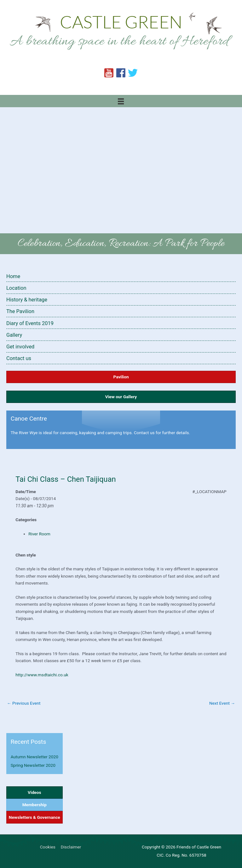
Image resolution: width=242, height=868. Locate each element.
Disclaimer (71, 847)
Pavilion (121, 377)
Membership (35, 805)
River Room (39, 534)
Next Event (222, 703)
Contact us (19, 358)
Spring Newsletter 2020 (33, 765)
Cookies (48, 847)
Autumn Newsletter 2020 (35, 757)
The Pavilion (20, 311)
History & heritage (27, 300)
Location (16, 288)
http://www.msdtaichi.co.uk (42, 675)
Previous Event (24, 703)
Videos (34, 792)
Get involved (20, 347)
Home (13, 276)
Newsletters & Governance (35, 817)
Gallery (14, 335)
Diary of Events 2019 (30, 323)
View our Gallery (121, 397)
